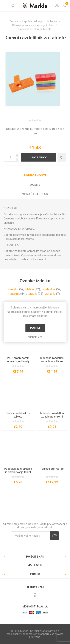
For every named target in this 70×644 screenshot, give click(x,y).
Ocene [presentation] (35, 185)
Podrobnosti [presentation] (35, 175)
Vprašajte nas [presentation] (35, 194)
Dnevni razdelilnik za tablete (18, 415)
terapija (32, 294)
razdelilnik (49, 289)
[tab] (35, 176)
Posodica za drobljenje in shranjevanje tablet (18, 470)
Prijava (54, 536)
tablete (29, 289)
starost (15, 294)
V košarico (38, 157)
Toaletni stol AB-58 (52, 469)
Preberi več (35, 337)
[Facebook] (35, 595)
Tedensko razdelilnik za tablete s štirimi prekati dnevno (52, 361)
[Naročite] (31, 536)
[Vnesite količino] (10, 157)
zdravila (50, 294)
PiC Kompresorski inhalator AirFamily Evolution (18, 361)
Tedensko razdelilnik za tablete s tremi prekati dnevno (52, 417)
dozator (13, 289)
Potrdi (35, 328)
